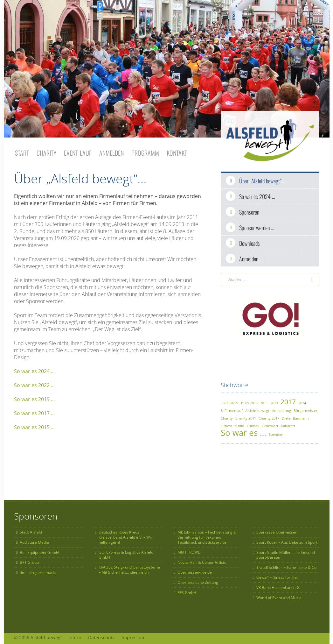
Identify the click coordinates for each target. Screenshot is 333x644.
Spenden (276, 432)
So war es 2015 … (34, 425)
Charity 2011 (246, 416)
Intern (78, 635)
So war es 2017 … (34, 411)
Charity (227, 416)
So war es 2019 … (34, 397)
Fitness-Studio (232, 424)
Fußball (253, 424)
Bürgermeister (305, 408)
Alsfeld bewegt (257, 408)
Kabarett (288, 424)
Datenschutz (107, 635)
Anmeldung (281, 408)
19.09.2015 (249, 401)
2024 (302, 401)
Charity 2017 (269, 416)
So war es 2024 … (34, 369)
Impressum (142, 635)
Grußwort (270, 424)
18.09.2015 (229, 401)
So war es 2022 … (34, 383)
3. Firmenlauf (232, 408)
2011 (264, 401)
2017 (288, 400)
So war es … (243, 431)
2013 (274, 401)
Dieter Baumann (295, 416)
